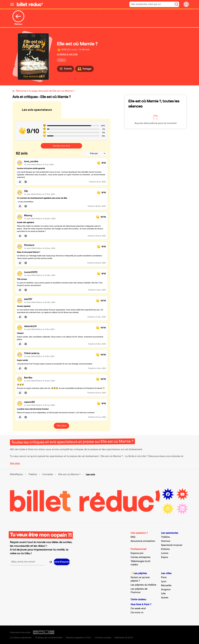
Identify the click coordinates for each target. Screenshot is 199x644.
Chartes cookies (103, 638)
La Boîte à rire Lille (67, 54)
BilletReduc (16, 475)
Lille (163, 594)
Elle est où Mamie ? (69, 475)
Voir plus (15, 463)
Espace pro (137, 553)
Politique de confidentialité (49, 638)
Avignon (166, 590)
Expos (165, 557)
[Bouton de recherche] (176, 4)
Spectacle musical (172, 545)
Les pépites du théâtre (143, 585)
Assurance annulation (143, 541)
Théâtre (33, 475)
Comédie (48, 475)
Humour (166, 541)
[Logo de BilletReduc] (30, 4)
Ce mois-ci (137, 613)
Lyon (164, 581)
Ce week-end (138, 609)
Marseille (166, 586)
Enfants (165, 549)
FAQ (133, 537)
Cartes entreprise (140, 557)
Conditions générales (21, 638)
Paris (164, 577)
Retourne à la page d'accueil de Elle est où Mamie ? (45, 91)
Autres (165, 598)
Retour (18, 18)
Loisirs (165, 553)
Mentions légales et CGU (79, 638)
